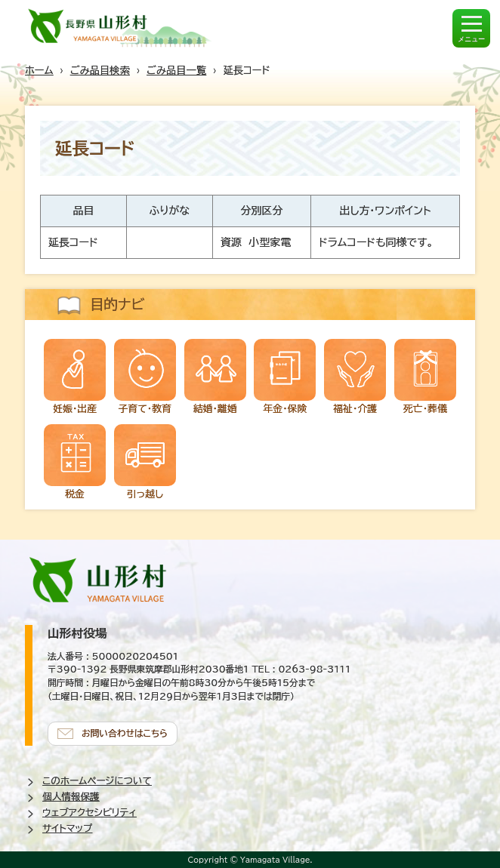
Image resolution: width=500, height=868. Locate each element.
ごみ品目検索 (100, 70)
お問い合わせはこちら (125, 733)
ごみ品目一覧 (176, 70)
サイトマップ (67, 828)
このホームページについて (97, 781)
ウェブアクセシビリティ (90, 813)
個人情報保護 (71, 797)
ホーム (39, 70)
